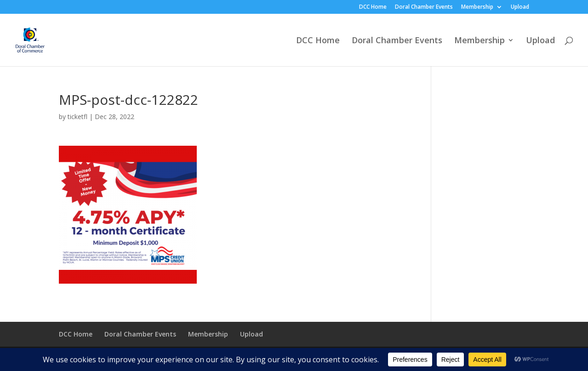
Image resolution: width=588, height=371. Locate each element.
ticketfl (77, 117)
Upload (520, 7)
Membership (477, 7)
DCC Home (373, 7)
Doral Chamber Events (424, 7)
